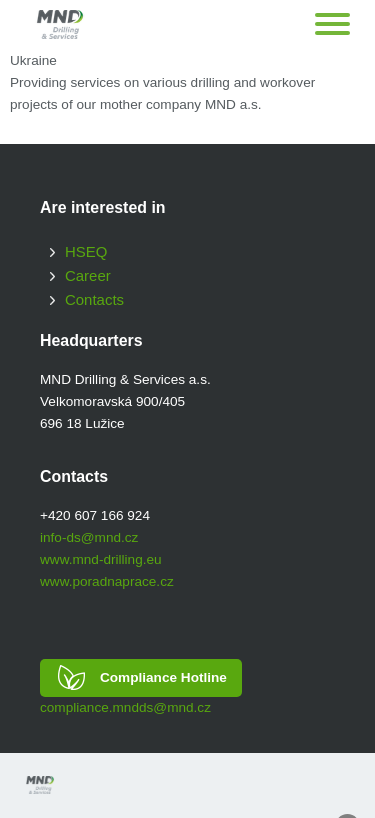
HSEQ (86, 251)
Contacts (94, 299)
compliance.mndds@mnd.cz (125, 707)
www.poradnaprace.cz (107, 581)
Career (88, 275)
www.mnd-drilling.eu (101, 559)
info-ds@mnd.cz (89, 537)
